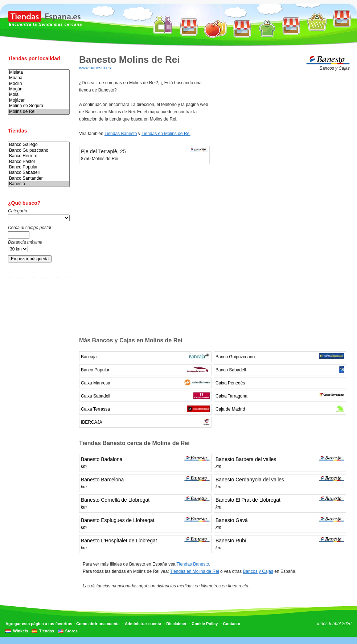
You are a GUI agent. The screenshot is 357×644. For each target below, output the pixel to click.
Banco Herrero (39, 156)
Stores (71, 631)
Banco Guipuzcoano (39, 150)
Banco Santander (39, 178)
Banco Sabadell (39, 173)
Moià (39, 95)
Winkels (20, 631)
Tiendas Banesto (121, 134)
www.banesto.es (95, 68)
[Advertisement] (37, 397)
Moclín (39, 84)
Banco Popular (39, 167)
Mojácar (39, 100)
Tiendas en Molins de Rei (166, 134)
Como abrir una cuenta (98, 624)
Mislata (39, 72)
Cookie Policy (205, 624)
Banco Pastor (39, 162)
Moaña (39, 78)
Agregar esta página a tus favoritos (39, 624)
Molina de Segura (39, 106)
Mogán (39, 89)
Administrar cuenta (143, 624)
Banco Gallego (39, 145)
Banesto (39, 184)
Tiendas (47, 631)
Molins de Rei (39, 112)
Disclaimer (176, 624)
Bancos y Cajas (258, 571)
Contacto (232, 624)
